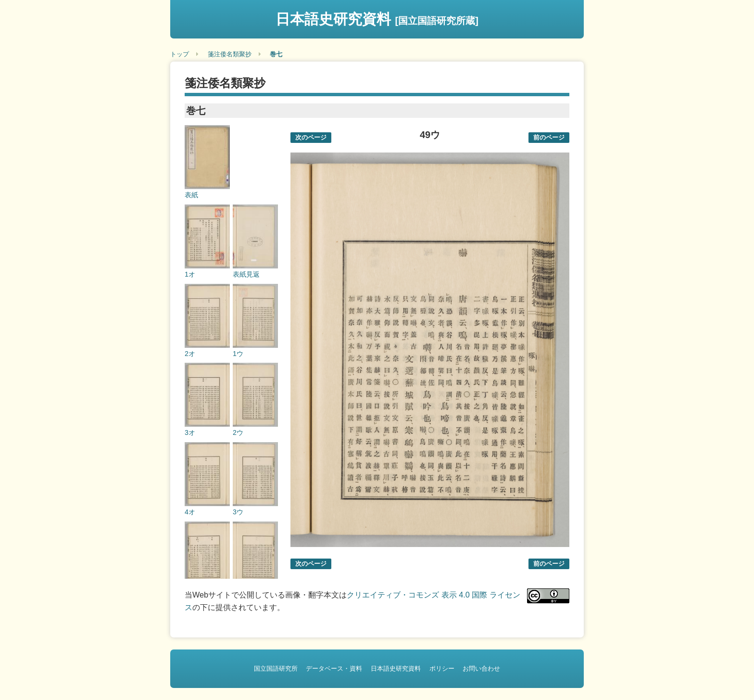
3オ (190, 433)
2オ (190, 354)
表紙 (191, 195)
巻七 (276, 54)
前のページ (549, 137)
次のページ (311, 137)
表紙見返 (246, 274)
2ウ (238, 433)
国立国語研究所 (276, 668)
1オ (190, 274)
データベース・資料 (334, 668)
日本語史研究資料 (377, 19)
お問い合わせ (481, 668)
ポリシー (442, 668)
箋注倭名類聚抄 (230, 54)
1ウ (238, 354)
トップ (180, 54)
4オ (190, 512)
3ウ (238, 512)
